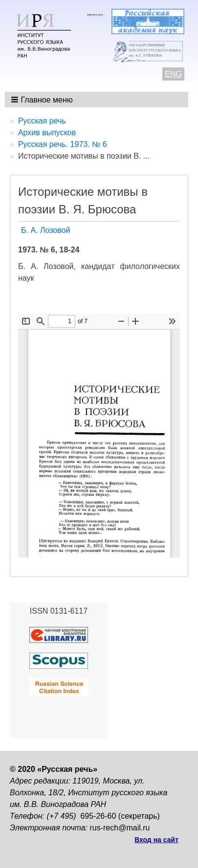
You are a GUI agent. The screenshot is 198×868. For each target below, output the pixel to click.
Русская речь (42, 121)
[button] (43, 100)
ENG (173, 74)
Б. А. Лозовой (45, 230)
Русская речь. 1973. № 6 (63, 144)
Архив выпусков (47, 133)
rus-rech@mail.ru (120, 828)
